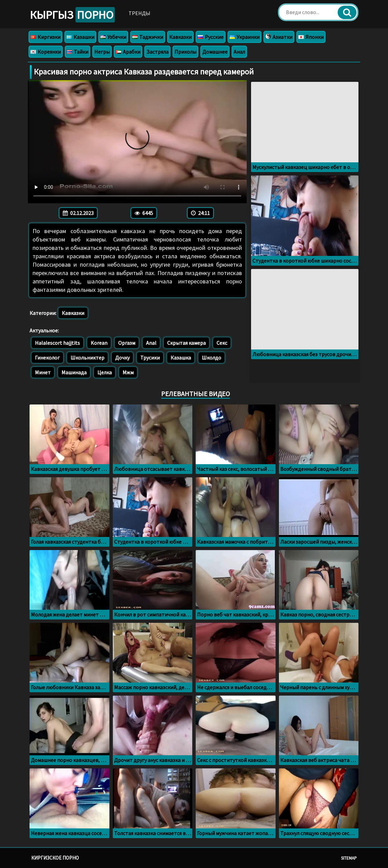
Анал (239, 52)
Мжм (128, 372)
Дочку (122, 358)
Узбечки (113, 37)
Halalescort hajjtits (57, 343)
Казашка (181, 358)
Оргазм (127, 343)
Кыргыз (72, 15)
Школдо (211, 358)
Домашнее (215, 52)
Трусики (150, 358)
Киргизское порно (55, 858)
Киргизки (45, 37)
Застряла (157, 52)
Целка (105, 372)
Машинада (74, 372)
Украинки (245, 37)
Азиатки (279, 37)
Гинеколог (47, 358)
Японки (311, 37)
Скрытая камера (186, 343)
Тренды (139, 13)
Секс (222, 343)
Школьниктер (87, 358)
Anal (151, 343)
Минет (43, 372)
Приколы (185, 52)
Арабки (128, 52)
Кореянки (46, 52)
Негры (102, 52)
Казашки (80, 37)
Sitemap (349, 858)
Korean (99, 343)
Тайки (78, 52)
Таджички (148, 37)
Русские (211, 37)
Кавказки (180, 37)
